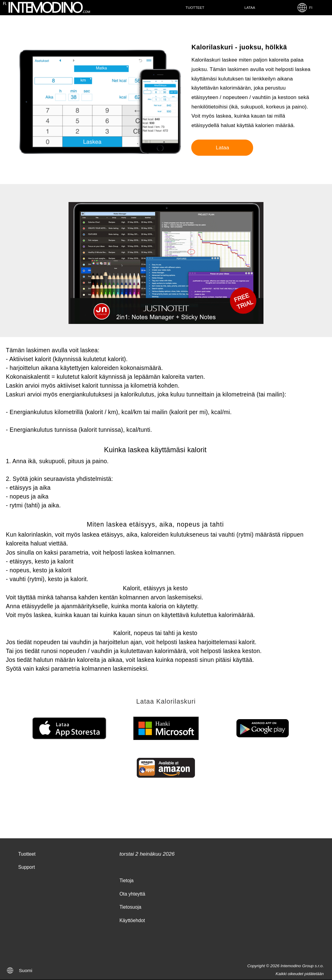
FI (305, 8)
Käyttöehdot (132, 920)
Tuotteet (195, 7)
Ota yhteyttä (132, 894)
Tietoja (126, 881)
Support (27, 867)
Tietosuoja (130, 907)
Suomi (26, 970)
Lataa (250, 7)
